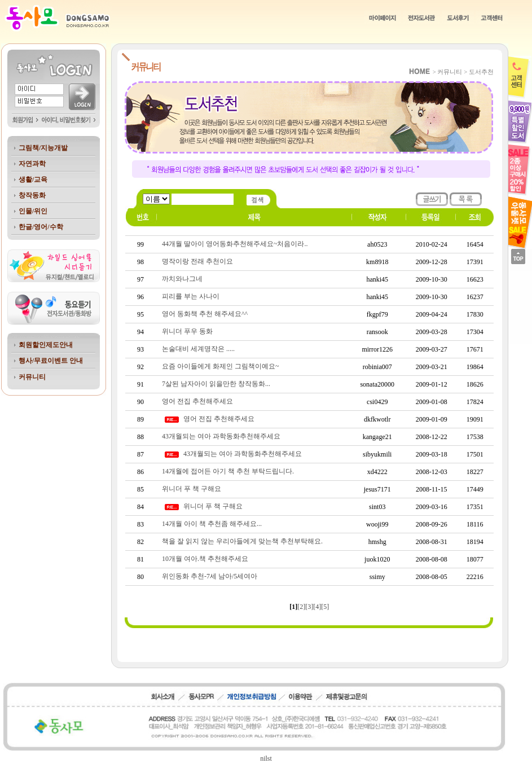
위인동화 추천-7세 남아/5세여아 (210, 576)
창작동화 (32, 195)
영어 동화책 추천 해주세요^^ (205, 314)
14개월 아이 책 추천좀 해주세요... (212, 524)
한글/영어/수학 (41, 227)
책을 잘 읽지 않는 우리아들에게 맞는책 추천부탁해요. (242, 541)
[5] (325, 607)
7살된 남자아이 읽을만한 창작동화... (216, 384)
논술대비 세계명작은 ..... (198, 349)
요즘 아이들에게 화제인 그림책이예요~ (221, 366)
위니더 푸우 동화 (187, 331)
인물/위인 (33, 211)
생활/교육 (33, 179)
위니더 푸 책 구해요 (192, 489)
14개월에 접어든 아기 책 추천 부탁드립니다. (228, 471)
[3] (309, 607)
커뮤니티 (32, 377)
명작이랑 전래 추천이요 (197, 261)
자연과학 (32, 164)
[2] (301, 607)
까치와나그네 (182, 279)
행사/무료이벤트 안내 (51, 361)
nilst (266, 758)
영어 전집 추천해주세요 (197, 401)
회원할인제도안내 (46, 345)
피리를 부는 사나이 (191, 296)
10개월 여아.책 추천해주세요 (205, 559)
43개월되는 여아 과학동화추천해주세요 (221, 436)
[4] (317, 607)
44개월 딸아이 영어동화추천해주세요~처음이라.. (235, 244)
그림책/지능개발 (43, 148)
